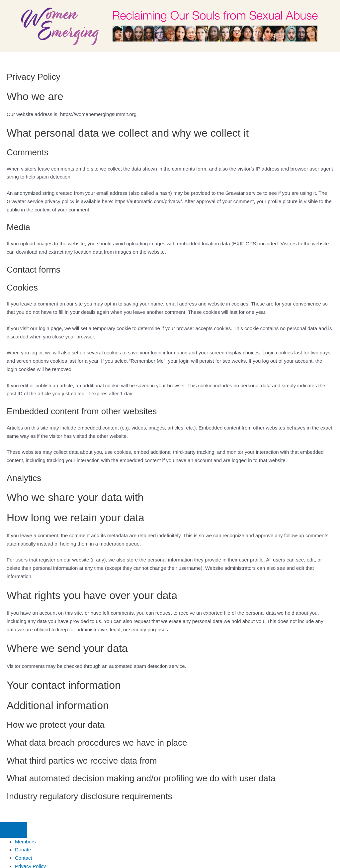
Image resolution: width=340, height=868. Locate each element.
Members (25, 842)
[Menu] (14, 830)
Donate (23, 850)
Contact (24, 858)
